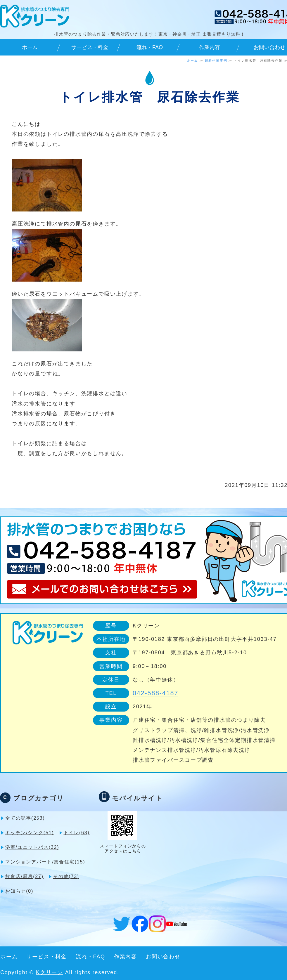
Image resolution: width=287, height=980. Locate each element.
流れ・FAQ (150, 47)
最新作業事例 (216, 60)
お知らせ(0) (19, 891)
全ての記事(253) (25, 818)
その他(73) (66, 876)
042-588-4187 (155, 693)
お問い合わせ (163, 957)
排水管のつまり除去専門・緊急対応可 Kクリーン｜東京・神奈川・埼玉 (35, 16)
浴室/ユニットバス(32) (32, 847)
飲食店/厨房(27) (24, 876)
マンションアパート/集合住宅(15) (45, 862)
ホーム (30, 47)
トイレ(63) (77, 833)
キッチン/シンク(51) (30, 833)
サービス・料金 (90, 47)
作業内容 (210, 47)
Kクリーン (50, 972)
